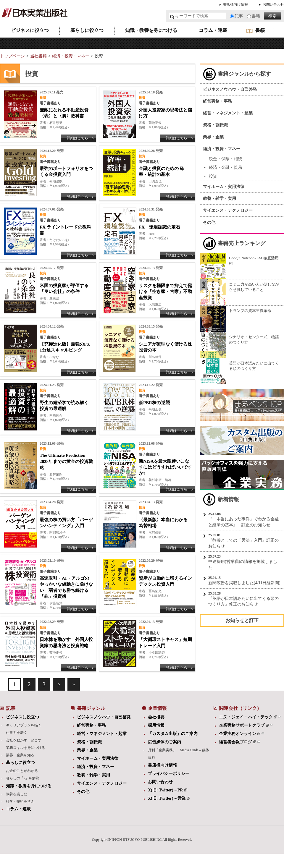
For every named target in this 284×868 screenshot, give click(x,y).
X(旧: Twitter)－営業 (169, 798)
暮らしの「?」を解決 (23, 778)
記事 (239, 16)
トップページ (12, 56)
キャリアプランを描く (24, 725)
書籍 (256, 16)
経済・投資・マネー (71, 56)
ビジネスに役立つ (30, 30)
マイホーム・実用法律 (224, 187)
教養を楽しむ (17, 794)
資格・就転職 (215, 125)
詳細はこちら (78, 138)
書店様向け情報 (235, 4)
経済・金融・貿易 (225, 167)
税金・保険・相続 (225, 159)
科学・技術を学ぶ (20, 801)
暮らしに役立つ (87, 30)
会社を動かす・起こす (24, 740)
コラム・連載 (213, 30)
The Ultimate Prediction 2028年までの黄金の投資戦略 (66, 461)
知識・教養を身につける (151, 30)
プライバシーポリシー (169, 774)
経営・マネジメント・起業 (228, 113)
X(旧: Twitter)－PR (168, 790)
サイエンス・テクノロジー (228, 210)
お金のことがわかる (22, 771)
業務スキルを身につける (25, 748)
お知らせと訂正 (242, 620)
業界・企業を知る (20, 755)
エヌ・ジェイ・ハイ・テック (248, 717)
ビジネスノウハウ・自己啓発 (230, 89)
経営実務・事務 (217, 101)
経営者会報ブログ (238, 742)
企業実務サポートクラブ (244, 725)
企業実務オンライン (240, 734)
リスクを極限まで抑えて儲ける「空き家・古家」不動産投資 (165, 292)
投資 (213, 176)
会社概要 (156, 717)
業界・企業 (213, 137)
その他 (209, 222)
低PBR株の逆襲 (154, 403)
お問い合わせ (273, 4)
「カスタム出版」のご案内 (173, 734)
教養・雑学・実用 (220, 199)
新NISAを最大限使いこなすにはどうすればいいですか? (165, 467)
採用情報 (156, 725)
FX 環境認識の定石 (159, 227)
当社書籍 (38, 56)
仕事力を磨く (17, 733)
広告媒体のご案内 (164, 742)
